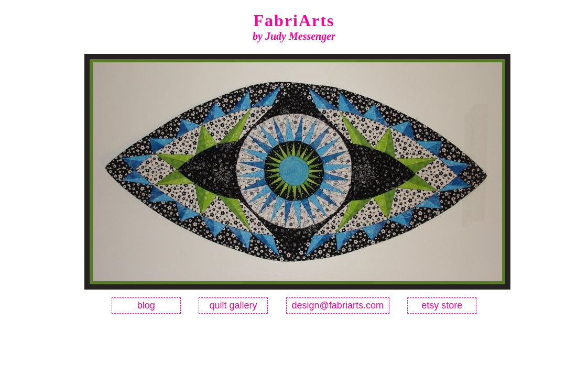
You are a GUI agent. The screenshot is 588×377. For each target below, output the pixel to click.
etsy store (442, 305)
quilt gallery (233, 305)
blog (146, 305)
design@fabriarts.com (338, 305)
